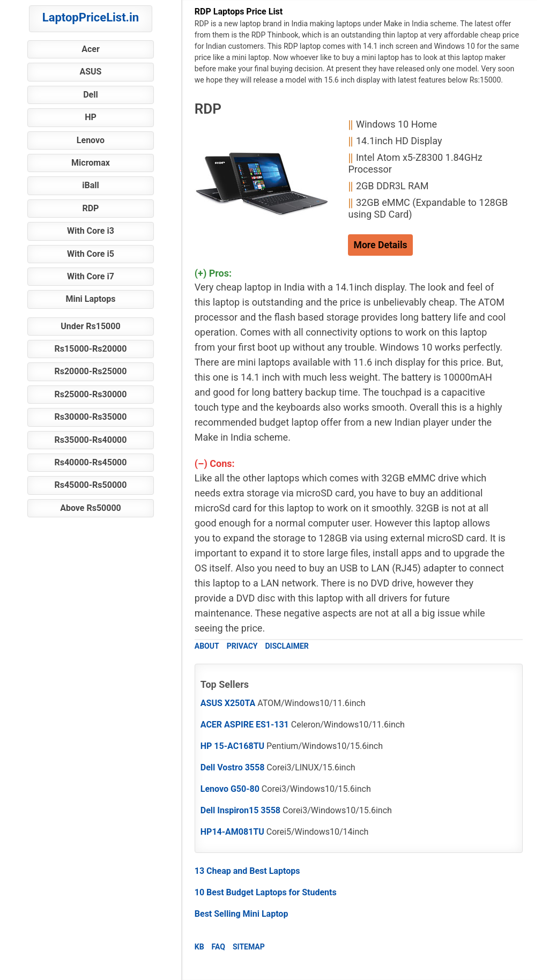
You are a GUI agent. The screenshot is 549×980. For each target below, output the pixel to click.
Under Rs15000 (90, 326)
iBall (90, 185)
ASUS (90, 72)
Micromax (91, 163)
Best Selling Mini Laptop (242, 914)
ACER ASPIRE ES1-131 (245, 725)
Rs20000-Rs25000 (90, 371)
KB (199, 947)
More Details (380, 245)
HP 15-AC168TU (232, 746)
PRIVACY (242, 646)
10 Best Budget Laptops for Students (266, 892)
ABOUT (207, 646)
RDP (90, 208)
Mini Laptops (90, 299)
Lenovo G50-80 (230, 789)
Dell (91, 95)
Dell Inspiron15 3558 (240, 810)
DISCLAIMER (287, 646)
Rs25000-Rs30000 (90, 394)
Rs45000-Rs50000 (90, 485)
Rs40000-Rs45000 (90, 462)
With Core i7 (91, 276)
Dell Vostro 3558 (233, 767)
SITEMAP (249, 947)
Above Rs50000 (91, 508)
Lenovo (91, 140)
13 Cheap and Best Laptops (247, 871)
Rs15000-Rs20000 (90, 349)
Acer (91, 49)
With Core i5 (91, 254)
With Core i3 (91, 231)
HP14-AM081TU (232, 832)
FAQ (218, 947)
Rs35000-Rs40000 (90, 440)
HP (91, 117)
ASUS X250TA (228, 703)
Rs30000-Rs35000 (90, 417)
